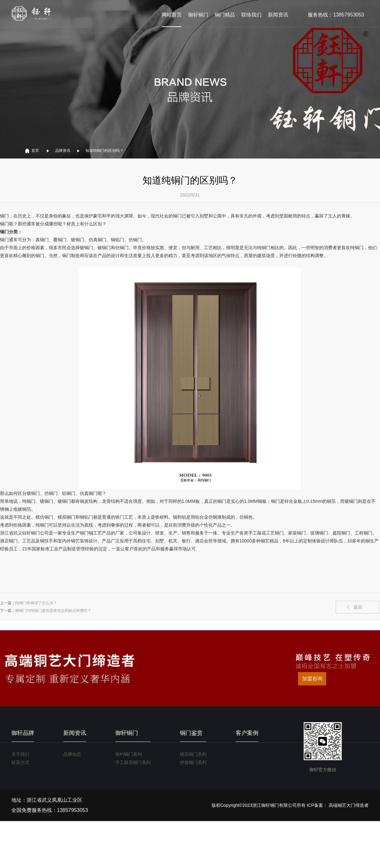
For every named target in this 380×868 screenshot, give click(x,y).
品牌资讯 (63, 151)
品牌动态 (72, 754)
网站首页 (172, 15)
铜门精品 (225, 15)
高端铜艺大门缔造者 (349, 805)
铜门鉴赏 (191, 733)
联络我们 (251, 15)
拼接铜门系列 (193, 762)
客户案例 (247, 733)
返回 (358, 607)
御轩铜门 (198, 15)
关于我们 (20, 754)
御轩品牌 (23, 733)
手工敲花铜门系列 (133, 762)
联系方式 (20, 762)
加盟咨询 (312, 679)
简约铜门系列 (129, 754)
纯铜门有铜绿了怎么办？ (36, 603)
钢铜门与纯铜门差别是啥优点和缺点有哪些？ (53, 611)
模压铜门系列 (193, 754)
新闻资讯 (278, 15)
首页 (35, 151)
